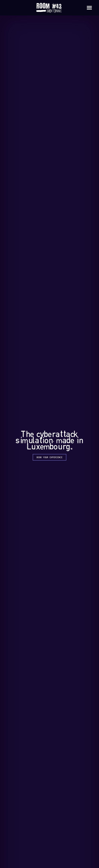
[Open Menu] (89, 8)
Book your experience (49, 457)
